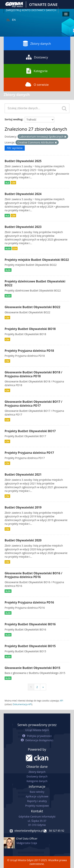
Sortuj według (13, 119)
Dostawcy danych (37, 776)
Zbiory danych (37, 43)
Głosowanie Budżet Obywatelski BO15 (32, 668)
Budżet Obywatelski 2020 (23, 540)
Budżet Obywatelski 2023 (23, 227)
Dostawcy (37, 57)
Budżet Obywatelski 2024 (23, 194)
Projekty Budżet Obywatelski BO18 (30, 329)
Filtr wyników (15, 148)
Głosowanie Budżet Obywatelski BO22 (32, 307)
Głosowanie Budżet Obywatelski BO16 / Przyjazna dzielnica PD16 (33, 575)
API (61, 701)
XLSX (8, 248)
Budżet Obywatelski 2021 (23, 474)
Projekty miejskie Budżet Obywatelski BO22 (37, 260)
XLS (7, 183)
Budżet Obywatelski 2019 (23, 507)
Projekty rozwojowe (37, 806)
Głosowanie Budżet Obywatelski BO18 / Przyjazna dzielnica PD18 (33, 374)
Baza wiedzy (37, 792)
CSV (13, 183)
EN (14, 20)
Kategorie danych (37, 781)
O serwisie (37, 84)
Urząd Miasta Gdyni (37, 730)
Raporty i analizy (37, 801)
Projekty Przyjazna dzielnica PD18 (29, 351)
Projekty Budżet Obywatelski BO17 (30, 431)
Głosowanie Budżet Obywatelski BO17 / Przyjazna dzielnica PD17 (33, 404)
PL (8, 20)
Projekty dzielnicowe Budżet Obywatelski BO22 (35, 283)
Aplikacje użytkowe (37, 796)
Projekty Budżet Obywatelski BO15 (30, 646)
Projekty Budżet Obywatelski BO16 (30, 624)
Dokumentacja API (22, 704)
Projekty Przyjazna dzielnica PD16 (29, 602)
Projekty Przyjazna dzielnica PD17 (29, 453)
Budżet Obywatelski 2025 (23, 161)
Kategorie (37, 71)
